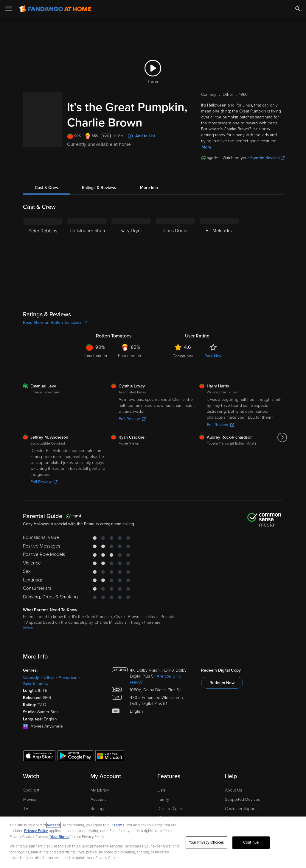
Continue (251, 842)
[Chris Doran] (175, 258)
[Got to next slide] (282, 440)
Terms (119, 825)
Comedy (31, 680)
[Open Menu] (9, 9)
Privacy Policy (36, 831)
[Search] (298, 9)
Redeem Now (222, 686)
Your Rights (60, 837)
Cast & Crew (46, 191)
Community (183, 359)
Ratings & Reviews (99, 191)
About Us (233, 793)
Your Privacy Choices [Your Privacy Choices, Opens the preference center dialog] (206, 842)
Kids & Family (36, 686)
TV (26, 812)
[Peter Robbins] (43, 258)
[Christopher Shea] (87, 258)
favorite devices (267, 161)
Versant (53, 825)
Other (49, 680)
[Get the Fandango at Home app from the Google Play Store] (75, 758)
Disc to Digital (170, 812)
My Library (100, 793)
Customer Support (241, 812)
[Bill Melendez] (219, 258)
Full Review (132, 422)
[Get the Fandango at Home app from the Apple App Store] (39, 758)
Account (98, 802)
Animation (68, 680)
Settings (98, 812)
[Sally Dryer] (131, 258)
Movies (30, 802)
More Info (149, 191)
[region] (153, 842)
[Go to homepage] (55, 9)
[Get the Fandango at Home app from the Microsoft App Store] (110, 758)
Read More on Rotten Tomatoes (55, 325)
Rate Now (213, 359)
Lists (161, 793)
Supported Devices (242, 802)
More (206, 150)
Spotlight (31, 793)
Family (163, 802)
